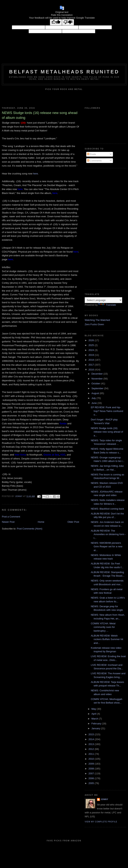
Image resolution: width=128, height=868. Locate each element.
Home (41, 522)
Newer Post (8, 522)
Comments (94, 161)
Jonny (104, 799)
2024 (92, 350)
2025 (92, 345)
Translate (107, 305)
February (97, 724)
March (95, 719)
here (35, 174)
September (98, 388)
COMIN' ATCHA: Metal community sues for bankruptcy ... (103, 627)
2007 (92, 773)
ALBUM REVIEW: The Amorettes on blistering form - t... (108, 534)
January (96, 728)
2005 (92, 783)
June (94, 403)
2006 (92, 778)
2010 (92, 759)
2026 (92, 340)
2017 (92, 365)
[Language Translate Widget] (103, 300)
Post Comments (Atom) (30, 529)
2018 (92, 360)
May (94, 709)
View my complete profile (101, 822)
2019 (92, 355)
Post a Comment (11, 517)
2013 (92, 744)
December (98, 374)
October (96, 383)
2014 (92, 739)
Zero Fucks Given (94, 324)
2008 (92, 769)
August (96, 393)
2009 (92, 764)
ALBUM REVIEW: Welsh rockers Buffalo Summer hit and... (107, 639)
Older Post (73, 522)
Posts (91, 154)
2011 (92, 754)
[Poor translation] (68, 22)
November (98, 379)
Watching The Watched (97, 320)
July (94, 398)
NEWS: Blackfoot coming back (107, 509)
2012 (92, 749)
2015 (92, 734)
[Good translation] (56, 22)
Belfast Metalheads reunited (64, 72)
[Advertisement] (100, 228)
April (94, 714)
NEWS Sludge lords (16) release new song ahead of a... (107, 432)
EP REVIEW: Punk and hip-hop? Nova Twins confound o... (107, 411)
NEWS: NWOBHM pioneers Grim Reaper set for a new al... (106, 547)
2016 (92, 370)
